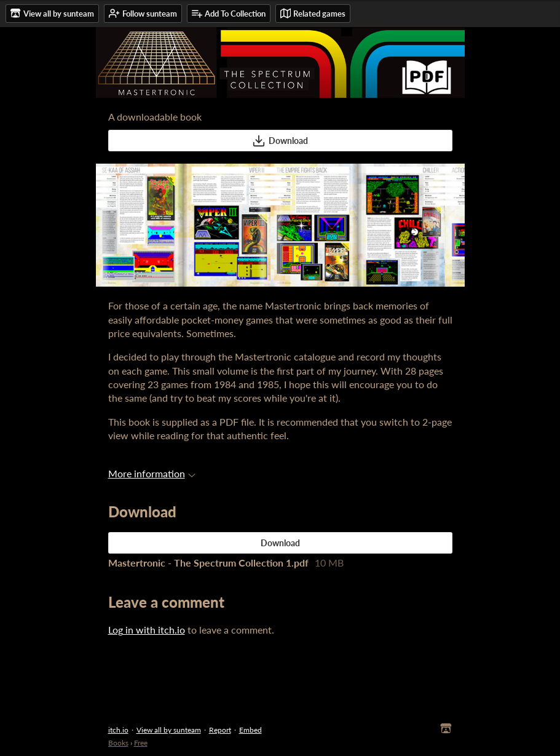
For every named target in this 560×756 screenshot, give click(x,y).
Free (141, 743)
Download (280, 141)
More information (152, 473)
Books (118, 743)
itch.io (118, 730)
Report (220, 730)
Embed (250, 730)
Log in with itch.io (147, 630)
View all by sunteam (169, 730)
